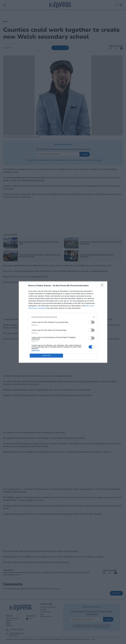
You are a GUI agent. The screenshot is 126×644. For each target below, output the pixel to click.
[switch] (92, 322)
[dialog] (63, 322)
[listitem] (63, 317)
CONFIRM (46, 355)
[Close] (103, 286)
